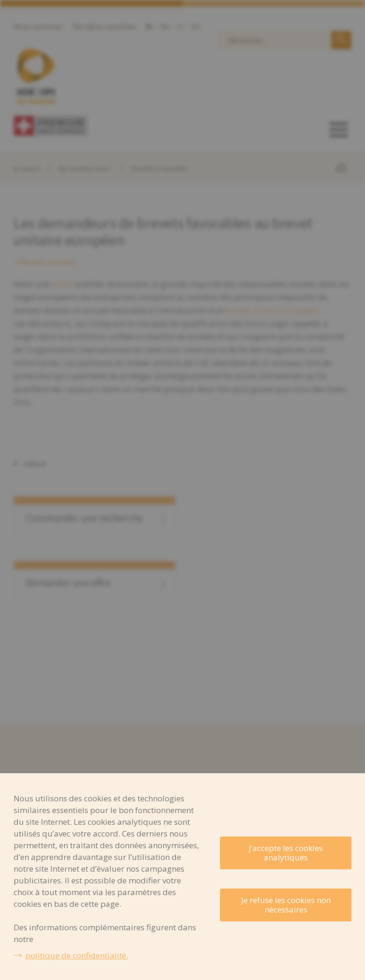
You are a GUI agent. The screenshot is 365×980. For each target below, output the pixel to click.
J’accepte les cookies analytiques (286, 853)
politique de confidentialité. (77, 955)
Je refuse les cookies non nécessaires (286, 905)
